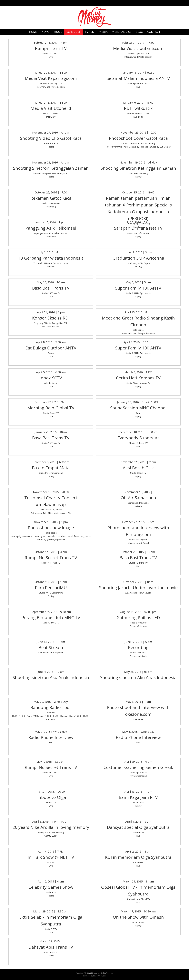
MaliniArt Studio (99, 976)
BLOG (139, 32)
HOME (33, 32)
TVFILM (90, 32)
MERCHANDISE (122, 32)
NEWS (45, 32)
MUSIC (58, 32)
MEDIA (103, 32)
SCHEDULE (74, 32)
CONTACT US (154, 32)
